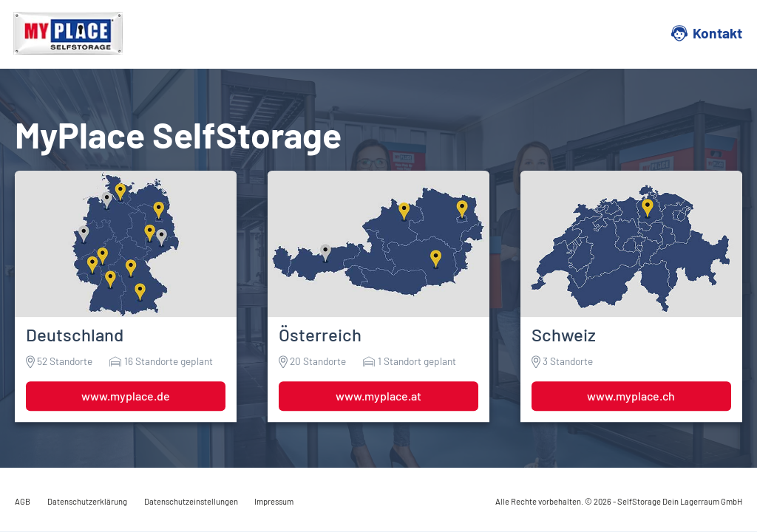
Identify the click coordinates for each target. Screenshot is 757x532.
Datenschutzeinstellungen (191, 501)
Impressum (274, 501)
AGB (23, 501)
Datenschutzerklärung (87, 501)
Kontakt (717, 33)
